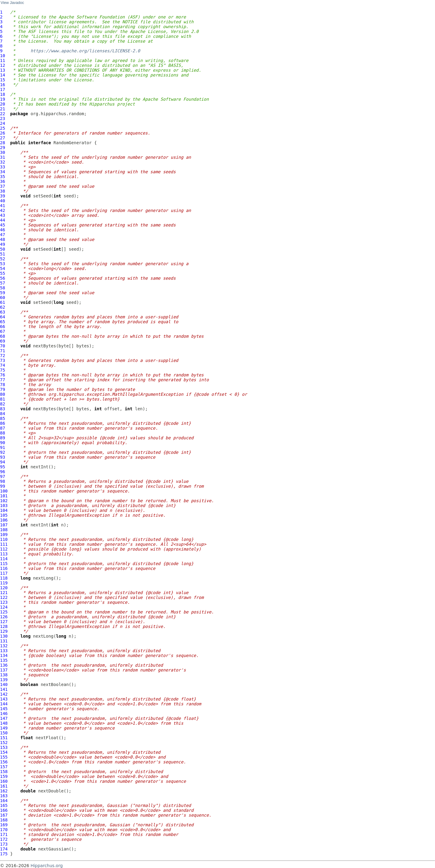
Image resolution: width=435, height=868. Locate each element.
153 (4, 747)
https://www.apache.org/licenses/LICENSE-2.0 (85, 51)
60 (3, 297)
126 (4, 617)
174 (4, 849)
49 (3, 244)
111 (4, 544)
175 (4, 854)
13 (3, 70)
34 (3, 172)
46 (3, 230)
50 (3, 249)
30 (3, 152)
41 (3, 206)
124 (4, 607)
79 (3, 389)
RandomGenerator (72, 143)
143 (4, 699)
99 (3, 486)
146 (4, 714)
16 (3, 85)
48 (3, 239)
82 (3, 404)
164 (4, 801)
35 (3, 177)
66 (3, 327)
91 (3, 447)
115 (4, 564)
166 (4, 810)
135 (4, 660)
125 (4, 612)
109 (4, 535)
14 (3, 75)
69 (3, 341)
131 (4, 641)
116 (4, 568)
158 (4, 772)
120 (4, 588)
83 (3, 409)
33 (3, 167)
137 (4, 670)
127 (4, 622)
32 (3, 162)
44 (3, 220)
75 (3, 370)
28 (3, 143)
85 (3, 418)
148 (4, 723)
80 (3, 394)
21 (3, 109)
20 (3, 104)
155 (4, 757)
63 (3, 312)
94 (3, 462)
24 (3, 123)
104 (4, 510)
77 (3, 380)
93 (3, 457)
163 (4, 796)
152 (4, 743)
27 (3, 138)
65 (3, 322)
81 (3, 399)
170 (4, 830)
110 (4, 539)
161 (4, 786)
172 (4, 839)
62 (3, 307)
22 (3, 114)
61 (3, 302)
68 (3, 336)
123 (4, 602)
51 (3, 254)
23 (3, 119)
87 (3, 428)
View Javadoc (12, 3)
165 (4, 805)
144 (4, 704)
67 (3, 331)
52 (3, 259)
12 (3, 65)
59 (3, 293)
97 (3, 476)
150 (4, 733)
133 (4, 651)
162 (4, 791)
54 (3, 268)
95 (3, 467)
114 (4, 559)
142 (4, 694)
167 (4, 815)
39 (3, 196)
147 (4, 718)
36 (3, 181)
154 (4, 752)
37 (3, 186)
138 (4, 675)
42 (3, 210)
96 (3, 472)
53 (3, 264)
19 (3, 99)
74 (3, 365)
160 (4, 781)
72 (3, 356)
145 (4, 709)
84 (3, 414)
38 (3, 191)
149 (4, 728)
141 (4, 689)
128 (4, 626)
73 (3, 360)
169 (4, 825)
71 (3, 351)
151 (4, 738)
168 (4, 820)
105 (4, 515)
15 (3, 80)
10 (3, 56)
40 (3, 201)
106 (4, 520)
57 (3, 283)
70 (3, 346)
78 (3, 385)
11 (3, 60)
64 (3, 317)
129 (4, 631)
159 (4, 776)
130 (4, 636)
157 (4, 767)
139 (4, 680)
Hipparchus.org (47, 866)
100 (4, 491)
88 (3, 433)
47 (3, 235)
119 (4, 583)
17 (3, 89)
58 (3, 288)
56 (3, 278)
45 (3, 225)
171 (4, 834)
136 (4, 665)
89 (3, 438)
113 (4, 554)
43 (3, 215)
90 (3, 443)
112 (4, 549)
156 (4, 762)
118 (4, 578)
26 (3, 133)
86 (3, 423)
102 (4, 501)
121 (4, 593)
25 (3, 128)
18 (3, 94)
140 (4, 684)
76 (3, 375)
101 (4, 496)
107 (4, 525)
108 (4, 530)
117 (4, 573)
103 (4, 506)
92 (3, 452)
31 (3, 157)
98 (3, 481)
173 (4, 844)
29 (3, 148)
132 (4, 646)
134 (4, 655)
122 (4, 597)
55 (3, 273)
